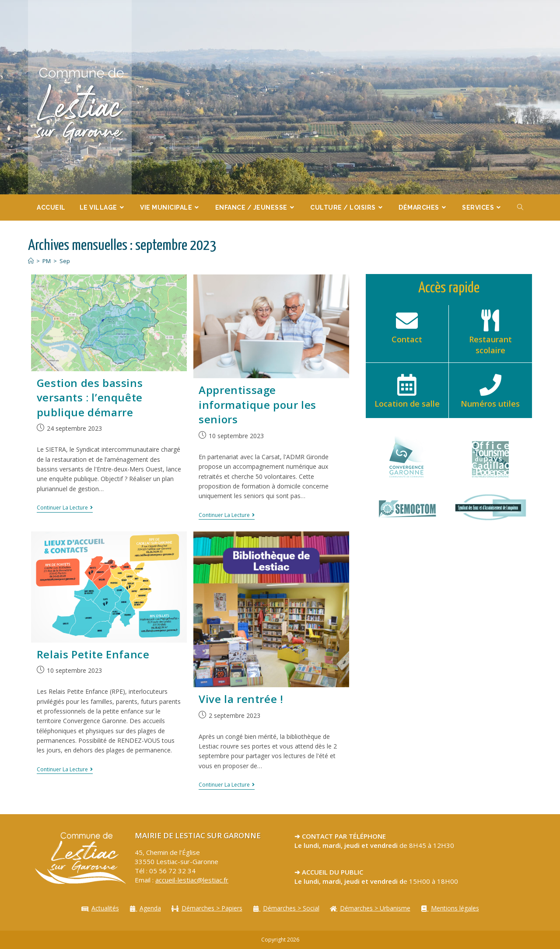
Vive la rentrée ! (241, 699)
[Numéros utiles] (490, 385)
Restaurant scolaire (490, 345)
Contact (407, 339)
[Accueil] (31, 261)
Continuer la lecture (65, 508)
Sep (65, 261)
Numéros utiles (490, 404)
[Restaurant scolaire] (490, 320)
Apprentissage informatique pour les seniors (257, 404)
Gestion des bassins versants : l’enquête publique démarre (90, 397)
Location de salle (407, 404)
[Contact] (407, 320)
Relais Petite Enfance (93, 654)
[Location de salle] (407, 385)
